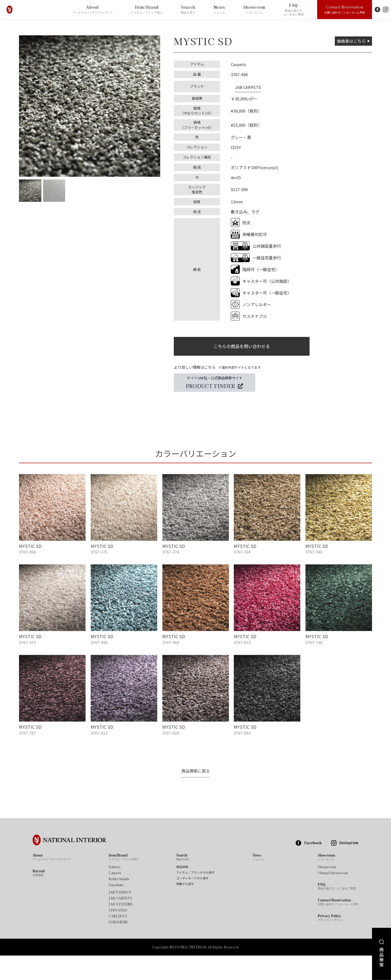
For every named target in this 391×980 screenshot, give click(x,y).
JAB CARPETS (244, 84)
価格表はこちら (350, 41)
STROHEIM (118, 947)
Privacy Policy (331, 943)
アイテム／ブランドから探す (195, 897)
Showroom (254, 10)
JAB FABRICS (120, 917)
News (219, 10)
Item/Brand (147, 10)
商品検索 (182, 891)
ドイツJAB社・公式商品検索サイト (215, 385)
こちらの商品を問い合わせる (242, 345)
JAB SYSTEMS (121, 929)
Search (188, 10)
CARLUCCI (118, 941)
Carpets (115, 898)
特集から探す (185, 909)
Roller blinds (119, 904)
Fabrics (115, 892)
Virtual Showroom (333, 898)
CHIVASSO (118, 935)
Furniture (116, 910)
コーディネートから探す (193, 903)
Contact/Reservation (345, 9)
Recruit (39, 898)
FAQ (294, 10)
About (93, 10)
